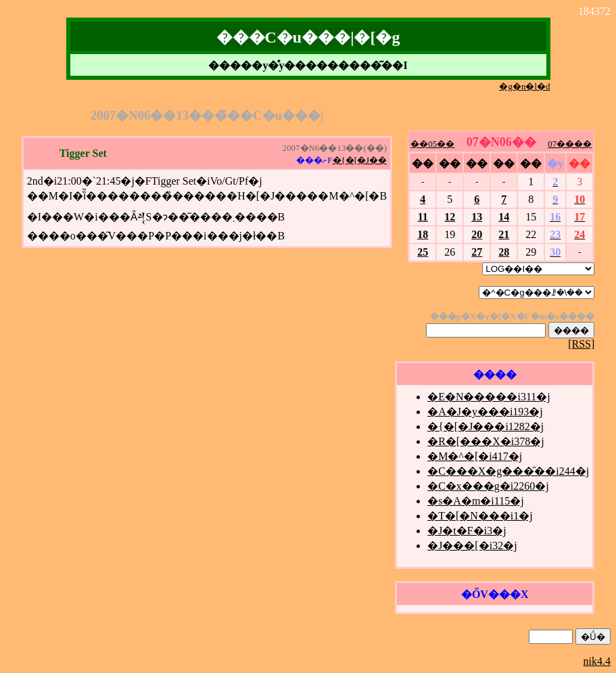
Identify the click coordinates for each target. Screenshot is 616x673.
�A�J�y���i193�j (485, 412)
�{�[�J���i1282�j (485, 426)
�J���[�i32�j (472, 546)
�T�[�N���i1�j (480, 516)
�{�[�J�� (360, 160)
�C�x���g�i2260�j (488, 486)
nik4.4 (597, 661)
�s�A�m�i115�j (476, 501)
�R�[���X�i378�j (485, 441)
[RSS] (581, 344)
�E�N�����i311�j (489, 397)
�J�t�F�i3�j (467, 531)
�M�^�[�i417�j (475, 456)
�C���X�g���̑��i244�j (508, 471)
